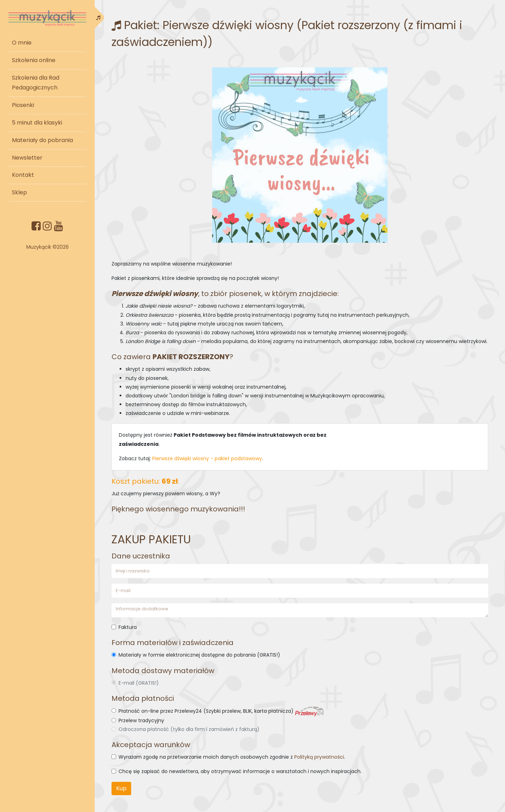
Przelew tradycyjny (141, 720)
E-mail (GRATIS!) (139, 683)
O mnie (22, 43)
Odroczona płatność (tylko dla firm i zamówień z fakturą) (189, 729)
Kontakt (23, 175)
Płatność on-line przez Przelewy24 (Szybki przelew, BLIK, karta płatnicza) (221, 711)
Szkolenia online (34, 60)
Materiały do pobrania (42, 140)
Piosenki (23, 105)
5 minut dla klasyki (37, 123)
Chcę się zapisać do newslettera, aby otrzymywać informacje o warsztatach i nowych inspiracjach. (240, 771)
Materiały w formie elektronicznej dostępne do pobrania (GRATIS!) (199, 655)
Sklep (19, 192)
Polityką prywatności (319, 757)
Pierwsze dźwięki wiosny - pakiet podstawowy (207, 458)
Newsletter (27, 158)
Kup (121, 788)
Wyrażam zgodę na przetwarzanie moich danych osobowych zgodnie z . (232, 757)
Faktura (128, 627)
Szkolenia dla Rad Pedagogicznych (36, 83)
